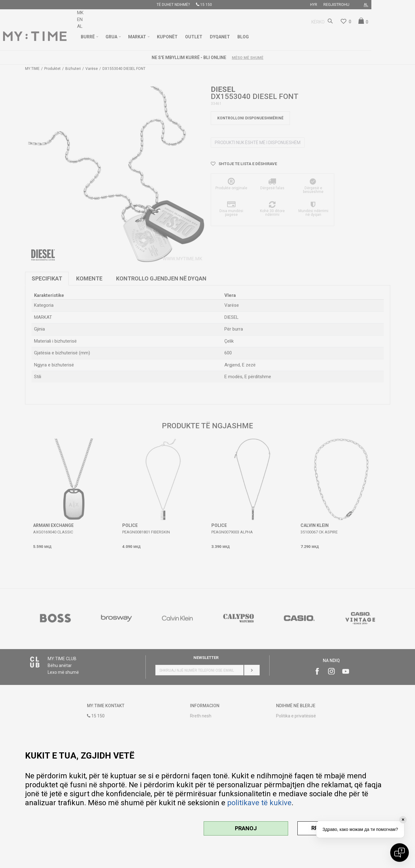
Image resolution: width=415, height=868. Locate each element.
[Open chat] (400, 853)
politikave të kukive (259, 803)
